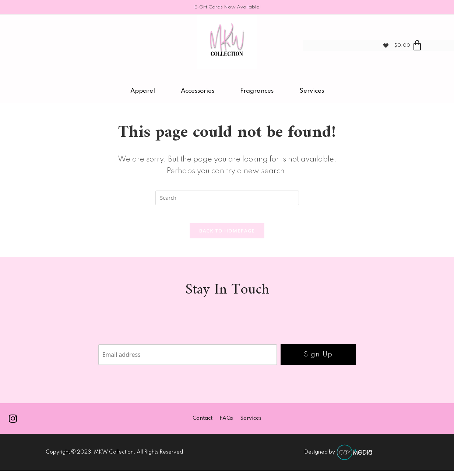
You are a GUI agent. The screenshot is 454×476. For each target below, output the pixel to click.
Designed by (339, 457)
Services (312, 91)
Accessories (198, 91)
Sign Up (318, 359)
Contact (202, 423)
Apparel (143, 91)
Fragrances (257, 91)
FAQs (226, 423)
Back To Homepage (227, 235)
